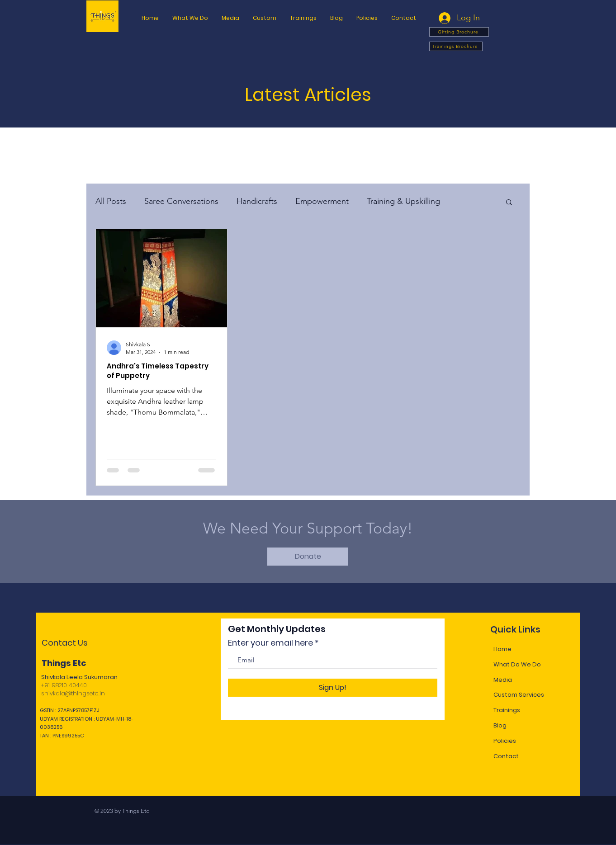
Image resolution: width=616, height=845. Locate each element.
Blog (500, 725)
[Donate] (308, 557)
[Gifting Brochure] (459, 32)
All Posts (111, 201)
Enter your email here (270, 643)
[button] (367, 18)
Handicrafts (257, 201)
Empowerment (322, 201)
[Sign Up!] (333, 688)
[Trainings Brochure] (456, 46)
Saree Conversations (181, 201)
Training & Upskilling (403, 201)
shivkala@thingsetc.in (73, 693)
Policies (505, 741)
